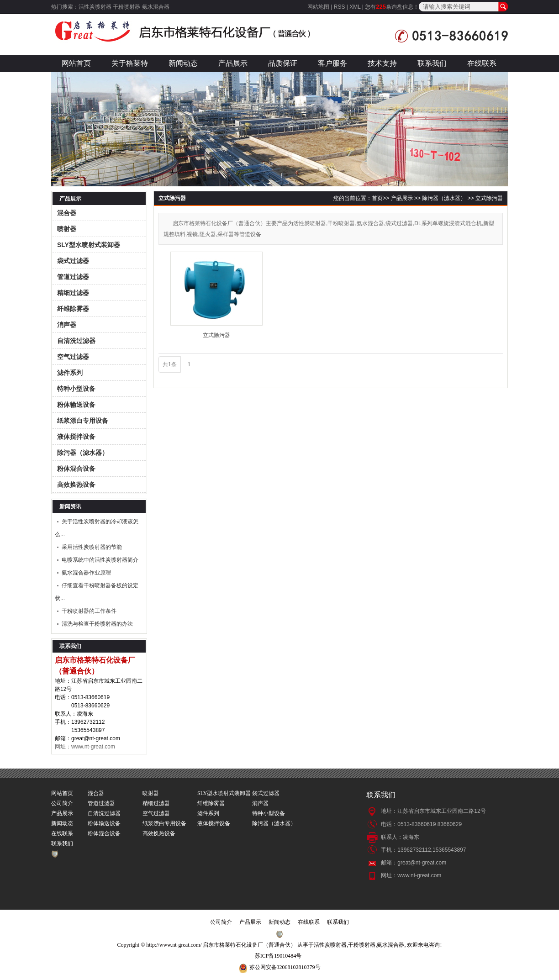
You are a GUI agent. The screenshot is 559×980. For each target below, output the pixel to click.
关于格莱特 (130, 63)
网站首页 (76, 63)
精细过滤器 (73, 293)
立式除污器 (489, 198)
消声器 (67, 325)
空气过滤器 (73, 357)
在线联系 (482, 63)
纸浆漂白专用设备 (83, 421)
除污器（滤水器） (83, 453)
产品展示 (233, 63)
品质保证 (283, 63)
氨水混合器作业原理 (86, 573)
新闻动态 (183, 63)
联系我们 (432, 63)
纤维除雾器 (73, 309)
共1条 (170, 364)
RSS (340, 7)
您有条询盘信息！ (392, 7)
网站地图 (318, 7)
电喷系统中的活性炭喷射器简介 (100, 560)
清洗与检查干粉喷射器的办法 (97, 624)
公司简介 (62, 803)
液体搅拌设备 (76, 437)
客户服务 (332, 63)
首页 (377, 198)
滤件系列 (70, 373)
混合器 (67, 213)
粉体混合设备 (76, 469)
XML (355, 7)
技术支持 (382, 63)
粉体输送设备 (76, 405)
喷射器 (67, 229)
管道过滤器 (73, 277)
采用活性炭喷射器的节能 (92, 547)
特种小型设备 (76, 389)
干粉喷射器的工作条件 (89, 611)
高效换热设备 (76, 485)
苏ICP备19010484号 (278, 956)
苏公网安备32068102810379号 (285, 967)
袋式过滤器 (73, 261)
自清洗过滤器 (76, 341)
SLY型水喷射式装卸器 (89, 245)
